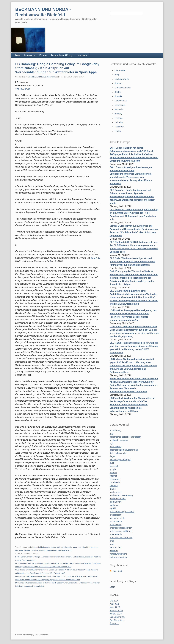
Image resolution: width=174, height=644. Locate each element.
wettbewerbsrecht (65, 550)
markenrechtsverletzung (121, 495)
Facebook (119, 127)
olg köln (113, 508)
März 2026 (115, 607)
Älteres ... (114, 623)
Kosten (118, 92)
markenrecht (116, 492)
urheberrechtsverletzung (121, 538)
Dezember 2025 (117, 617)
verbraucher (115, 547)
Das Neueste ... (117, 620)
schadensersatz (117, 518)
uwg (112, 544)
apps (35, 547)
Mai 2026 (114, 601)
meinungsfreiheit (118, 499)
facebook (114, 466)
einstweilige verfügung (120, 460)
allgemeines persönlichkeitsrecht (125, 437)
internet (113, 476)
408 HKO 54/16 (23, 89)
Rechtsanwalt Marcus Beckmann (42, 77)
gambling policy (55, 547)
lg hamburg (93, 547)
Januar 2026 (116, 614)
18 (95, 258)
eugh (112, 463)
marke (113, 489)
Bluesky (118, 114)
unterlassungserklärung (121, 531)
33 (92, 258)
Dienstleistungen (123, 88)
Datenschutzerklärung (62, 55)
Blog (18, 55)
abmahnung (115, 430)
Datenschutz (121, 101)
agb (111, 434)
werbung (43, 550)
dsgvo (113, 456)
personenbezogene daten (122, 512)
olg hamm (114, 505)
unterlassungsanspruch (121, 528)
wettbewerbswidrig (119, 557)
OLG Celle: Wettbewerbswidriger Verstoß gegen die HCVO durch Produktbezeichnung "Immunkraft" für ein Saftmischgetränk (133, 262)
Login (112, 587)
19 (99, 258)
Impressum (30, 55)
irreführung (115, 479)
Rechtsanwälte (122, 79)
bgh (111, 443)
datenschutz (115, 447)
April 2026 (115, 604)
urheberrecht (116, 534)
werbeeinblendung (31, 550)
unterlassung (116, 525)
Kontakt (43, 55)
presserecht (115, 515)
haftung (113, 473)
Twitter (118, 131)
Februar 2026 (116, 610)
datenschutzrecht (118, 453)
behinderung (43, 547)
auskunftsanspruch (119, 440)
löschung (114, 486)
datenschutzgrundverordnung (124, 450)
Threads (119, 118)
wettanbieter (52, 550)
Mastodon (119, 109)
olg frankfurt (115, 502)
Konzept (119, 83)
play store (19, 550)
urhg (112, 541)
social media (116, 521)
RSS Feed (117, 571)
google (75, 547)
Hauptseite (82, 55)
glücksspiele (67, 547)
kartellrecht (83, 547)
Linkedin (119, 122)
